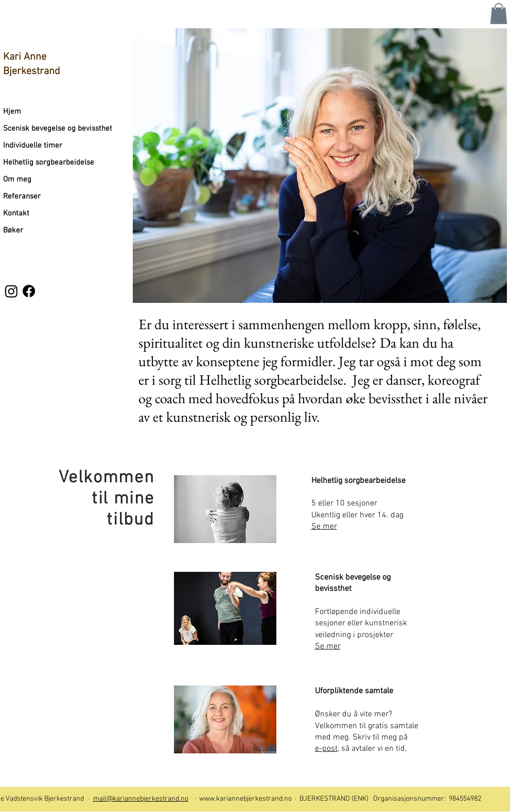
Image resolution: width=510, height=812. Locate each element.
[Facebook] (29, 291)
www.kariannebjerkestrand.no (245, 799)
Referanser (22, 196)
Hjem (12, 112)
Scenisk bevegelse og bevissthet (58, 129)
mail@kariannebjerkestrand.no (141, 799)
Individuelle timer (33, 146)
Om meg (17, 179)
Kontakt (16, 213)
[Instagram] (11, 291)
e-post (326, 749)
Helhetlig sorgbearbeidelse (49, 163)
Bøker (13, 230)
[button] (499, 14)
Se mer (328, 646)
